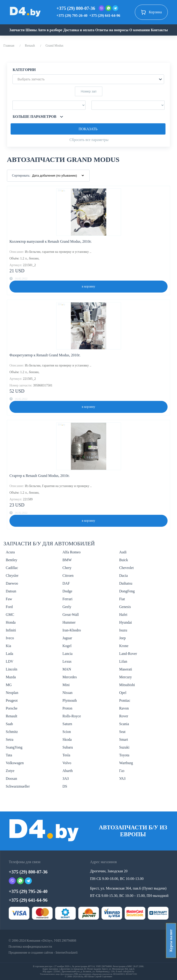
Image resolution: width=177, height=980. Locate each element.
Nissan (68, 693)
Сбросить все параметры (89, 140)
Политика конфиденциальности (30, 947)
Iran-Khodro (72, 630)
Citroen (68, 576)
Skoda (67, 739)
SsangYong (14, 747)
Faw (9, 599)
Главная (9, 46)
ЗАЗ (66, 779)
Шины (31, 30)
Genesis (125, 607)
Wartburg (126, 763)
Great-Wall (71, 615)
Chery (67, 568)
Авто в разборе (50, 30)
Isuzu (123, 630)
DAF (66, 583)
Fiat (122, 599)
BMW (67, 560)
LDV (10, 661)
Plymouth (70, 700)
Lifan (123, 661)
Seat (122, 732)
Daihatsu (126, 583)
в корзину (88, 286)
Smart (124, 739)
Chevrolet (126, 568)
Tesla (66, 755)
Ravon (124, 708)
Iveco (10, 638)
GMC (10, 615)
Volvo (67, 763)
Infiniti (11, 630)
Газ (122, 771)
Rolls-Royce (72, 716)
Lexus (67, 661)
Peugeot (12, 700)
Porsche (12, 708)
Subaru (68, 747)
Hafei (123, 615)
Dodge (67, 591)
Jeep (122, 638)
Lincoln (12, 669)
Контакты (159, 30)
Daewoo (12, 583)
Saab (9, 724)
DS (65, 786)
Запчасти (17, 30)
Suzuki (124, 747)
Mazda (11, 677)
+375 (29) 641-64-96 (105, 15)
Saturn (67, 724)
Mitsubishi (127, 685)
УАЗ (122, 779)
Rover (124, 716)
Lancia (68, 654)
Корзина (151, 12)
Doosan (11, 779)
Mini (66, 685)
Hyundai (125, 622)
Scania (124, 724)
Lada (9, 654)
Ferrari (68, 599)
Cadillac (12, 568)
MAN (67, 669)
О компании (140, 30)
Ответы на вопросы (112, 30)
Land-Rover (128, 654)
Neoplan (12, 693)
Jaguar (67, 638)
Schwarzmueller (18, 786)
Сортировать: (21, 176)
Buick (124, 560)
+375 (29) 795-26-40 (72, 15)
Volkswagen (15, 763)
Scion (67, 732)
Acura (10, 552)
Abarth (68, 771)
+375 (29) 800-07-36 (76, 8)
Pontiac (125, 700)
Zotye (10, 771)
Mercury (125, 677)
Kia (8, 646)
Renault (30, 46)
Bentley (12, 560)
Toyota (124, 755)
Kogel (67, 646)
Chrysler (12, 576)
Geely (67, 607)
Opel (123, 693)
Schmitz (12, 732)
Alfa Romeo (72, 552)
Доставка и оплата (79, 30)
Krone (124, 646)
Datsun (11, 591)
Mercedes (70, 677)
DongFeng (127, 591)
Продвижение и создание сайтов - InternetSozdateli (43, 953)
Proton (67, 708)
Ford (9, 607)
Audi (123, 552)
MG (9, 685)
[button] (88, 79)
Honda (11, 622)
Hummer (69, 622)
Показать (88, 129)
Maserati (126, 669)
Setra (10, 739)
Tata (9, 755)
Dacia (123, 576)
